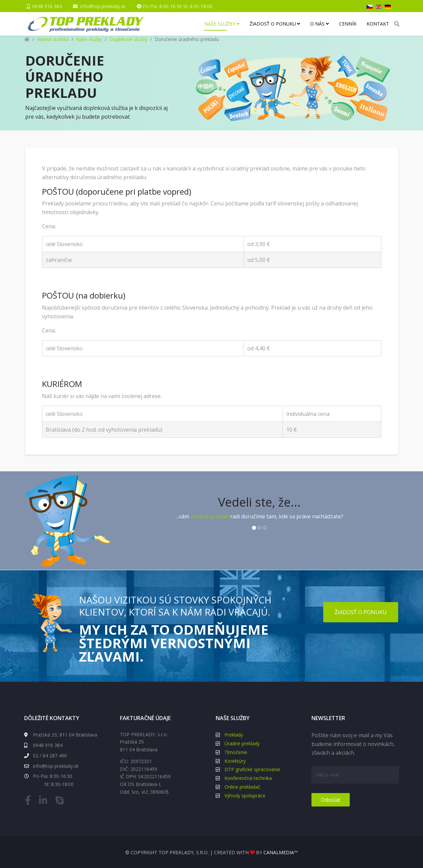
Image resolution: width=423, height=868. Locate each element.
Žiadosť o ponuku (273, 24)
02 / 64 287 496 (46, 756)
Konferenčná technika (248, 778)
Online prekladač (242, 787)
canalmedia (279, 852)
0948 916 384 (47, 6)
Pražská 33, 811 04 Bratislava (61, 735)
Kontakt (378, 24)
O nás (317, 24)
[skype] (61, 802)
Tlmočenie (236, 752)
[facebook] (30, 802)
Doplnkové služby (128, 39)
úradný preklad (210, 516)
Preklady (234, 735)
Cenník (348, 24)
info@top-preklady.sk (103, 6)
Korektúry (235, 761)
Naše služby (220, 24)
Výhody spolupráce (245, 796)
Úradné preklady (242, 743)
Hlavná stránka (53, 39)
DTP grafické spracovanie (252, 769)
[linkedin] (45, 802)
